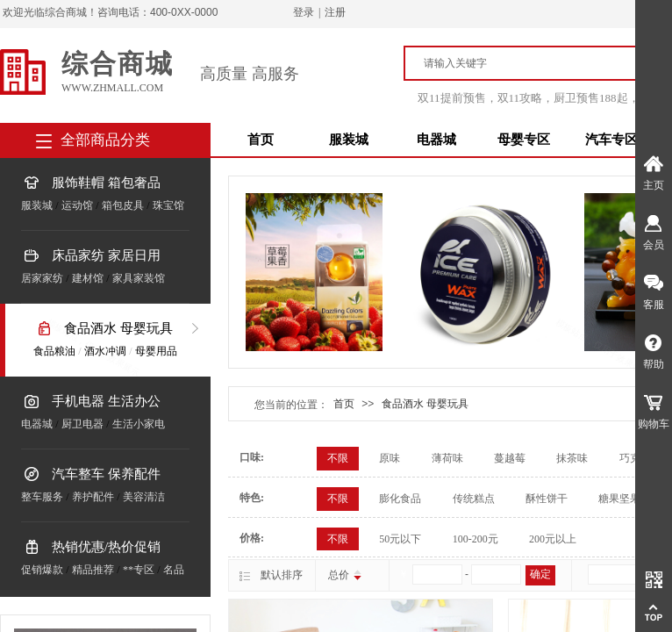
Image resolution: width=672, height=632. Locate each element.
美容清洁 (144, 497)
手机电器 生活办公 (106, 401)
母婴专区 (524, 140)
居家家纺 (42, 278)
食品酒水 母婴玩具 (118, 328)
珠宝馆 (168, 205)
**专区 (139, 570)
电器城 (436, 140)
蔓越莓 (510, 458)
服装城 (349, 140)
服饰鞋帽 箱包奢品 (106, 183)
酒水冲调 (105, 351)
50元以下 (400, 539)
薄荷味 (447, 458)
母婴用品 (156, 351)
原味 (390, 458)
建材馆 (88, 278)
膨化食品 (400, 499)
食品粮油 (54, 351)
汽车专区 (611, 140)
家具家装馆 (139, 278)
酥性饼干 (547, 499)
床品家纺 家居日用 (106, 255)
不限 (338, 458)
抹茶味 (572, 458)
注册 (335, 12)
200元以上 (553, 539)
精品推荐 (93, 570)
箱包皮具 (123, 205)
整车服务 (42, 497)
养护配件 (93, 497)
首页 (261, 140)
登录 (304, 12)
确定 (540, 574)
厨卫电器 (82, 424)
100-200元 (475, 539)
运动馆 (77, 205)
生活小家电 (139, 424)
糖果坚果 (619, 499)
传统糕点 (474, 499)
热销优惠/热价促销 (106, 547)
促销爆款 (42, 570)
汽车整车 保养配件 (106, 474)
